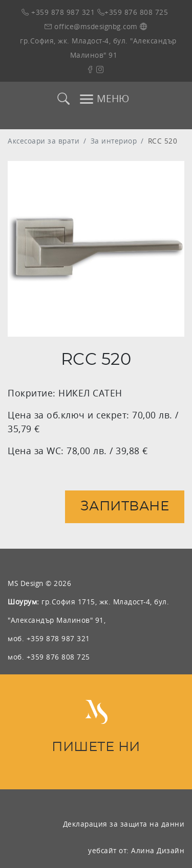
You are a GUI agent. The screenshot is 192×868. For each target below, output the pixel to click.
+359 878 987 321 (58, 12)
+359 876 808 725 (133, 12)
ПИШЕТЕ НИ (96, 747)
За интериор (114, 141)
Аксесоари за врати (44, 141)
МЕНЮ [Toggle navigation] (104, 99)
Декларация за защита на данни (124, 824)
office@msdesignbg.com (91, 26)
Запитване (125, 507)
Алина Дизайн (158, 850)
